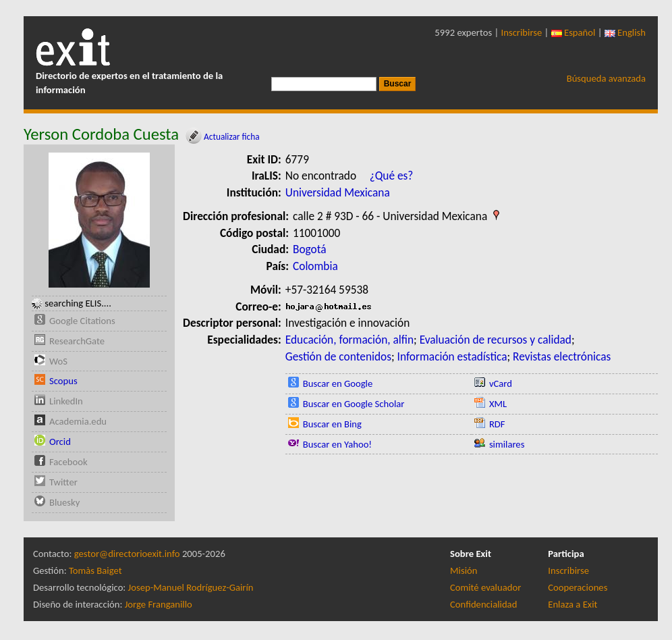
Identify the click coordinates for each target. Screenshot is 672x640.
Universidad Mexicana (338, 192)
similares (507, 444)
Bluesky (64, 502)
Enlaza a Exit (572, 604)
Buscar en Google (338, 383)
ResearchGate (77, 341)
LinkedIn (66, 401)
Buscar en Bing (332, 424)
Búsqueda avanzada (606, 78)
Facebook (68, 462)
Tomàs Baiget (95, 570)
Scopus (63, 381)
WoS (58, 361)
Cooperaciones (578, 587)
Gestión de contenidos (338, 356)
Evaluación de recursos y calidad (496, 340)
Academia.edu (78, 421)
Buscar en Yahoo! (337, 444)
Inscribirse (522, 32)
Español (573, 32)
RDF (497, 424)
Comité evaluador (485, 587)
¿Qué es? (392, 176)
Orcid (60, 442)
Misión (464, 570)
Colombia (315, 266)
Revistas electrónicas (562, 356)
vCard (501, 383)
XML (498, 404)
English (625, 32)
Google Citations (82, 321)
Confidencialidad (483, 604)
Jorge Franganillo (159, 604)
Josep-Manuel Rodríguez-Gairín (191, 587)
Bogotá (310, 249)
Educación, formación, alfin (349, 340)
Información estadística (452, 356)
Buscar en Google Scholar (354, 404)
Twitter (63, 482)
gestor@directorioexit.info (127, 554)
